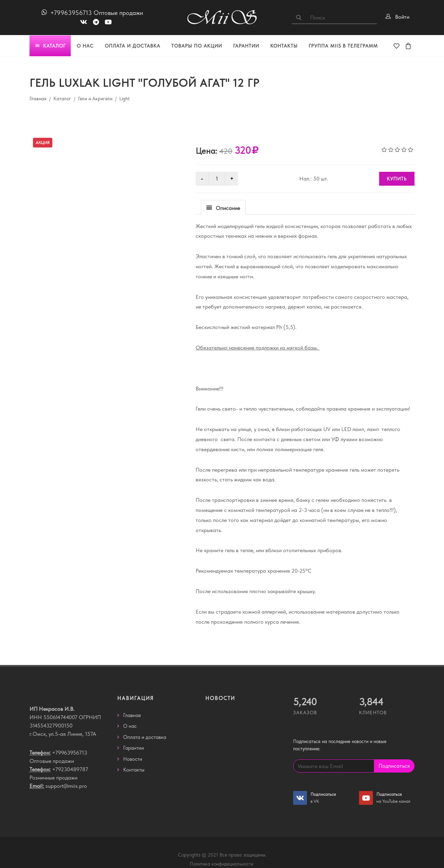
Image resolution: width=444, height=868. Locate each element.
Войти (402, 17)
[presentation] (223, 208)
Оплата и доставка (145, 737)
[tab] (223, 207)
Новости (133, 759)
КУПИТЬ (397, 179)
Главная (38, 99)
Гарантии (134, 748)
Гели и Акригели (95, 99)
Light (125, 99)
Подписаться (394, 766)
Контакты (134, 770)
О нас (130, 726)
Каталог (62, 99)
